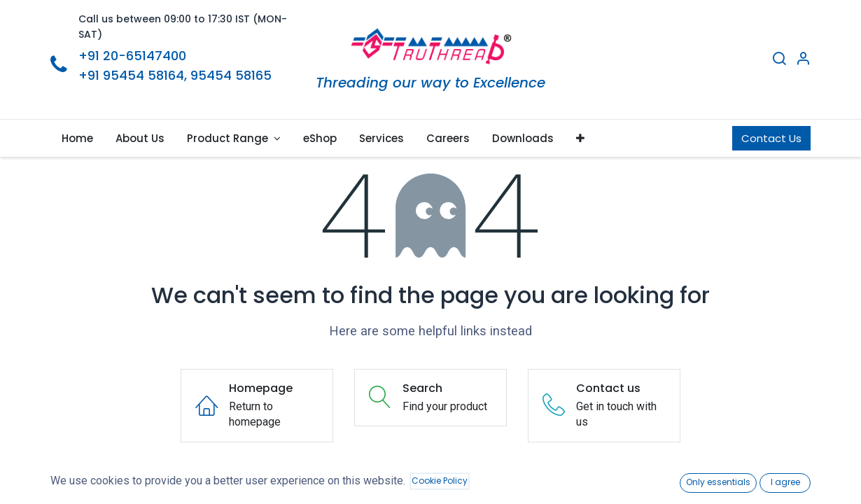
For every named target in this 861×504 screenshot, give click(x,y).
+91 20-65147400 (132, 56)
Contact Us (771, 138)
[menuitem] (77, 138)
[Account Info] (803, 60)
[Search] (779, 60)
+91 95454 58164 (131, 75)
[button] (580, 138)
